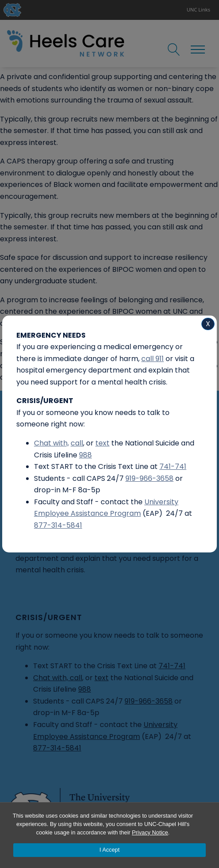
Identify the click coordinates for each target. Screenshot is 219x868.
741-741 (173, 466)
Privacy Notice (150, 832)
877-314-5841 (58, 525)
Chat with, (51, 443)
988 (85, 455)
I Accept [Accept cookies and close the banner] (109, 850)
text (102, 443)
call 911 (153, 359)
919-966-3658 (149, 478)
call (77, 443)
